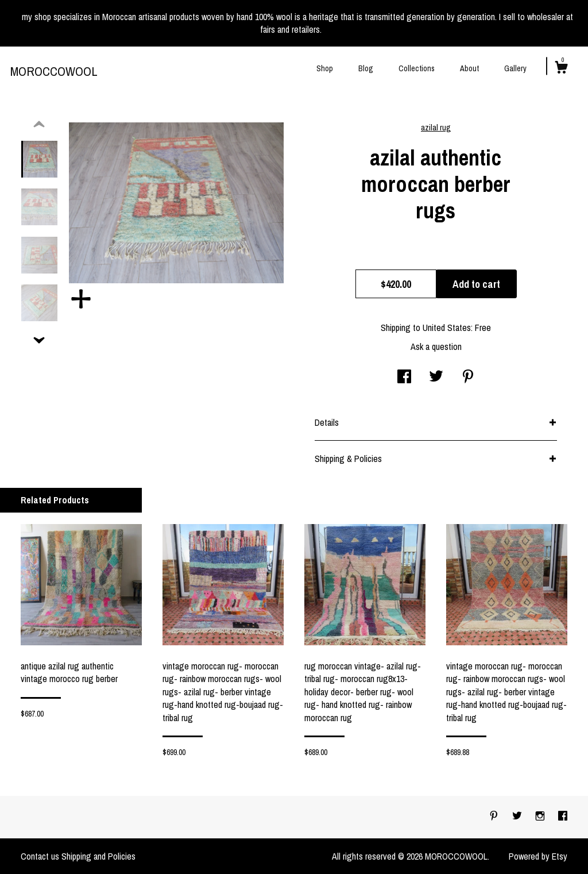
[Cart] (561, 69)
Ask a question (436, 346)
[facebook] (563, 817)
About (469, 68)
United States (447, 328)
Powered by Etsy (538, 856)
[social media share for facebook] (404, 378)
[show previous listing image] (39, 125)
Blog (366, 68)
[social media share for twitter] (436, 378)
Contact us (40, 856)
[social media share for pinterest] (468, 378)
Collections (417, 68)
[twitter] (518, 817)
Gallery (515, 68)
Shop (325, 68)
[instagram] (541, 817)
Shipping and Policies (98, 856)
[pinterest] (495, 817)
